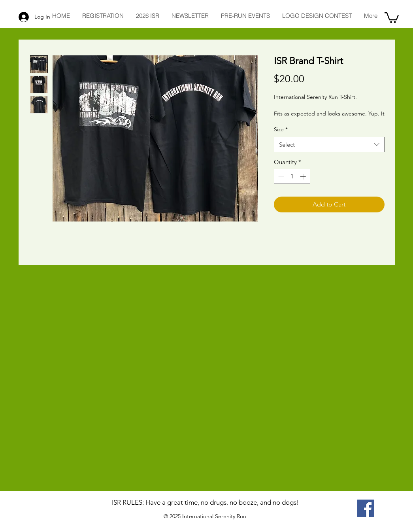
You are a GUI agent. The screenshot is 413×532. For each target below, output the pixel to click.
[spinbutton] (292, 177)
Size (281, 129)
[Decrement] (280, 177)
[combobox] (329, 145)
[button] (392, 17)
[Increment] (304, 177)
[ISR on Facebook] (366, 508)
